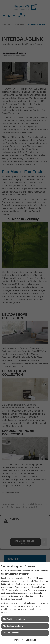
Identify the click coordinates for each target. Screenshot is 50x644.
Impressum (18, 640)
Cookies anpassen (11, 633)
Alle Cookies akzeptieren (14, 619)
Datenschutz (31, 640)
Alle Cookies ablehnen (13, 626)
